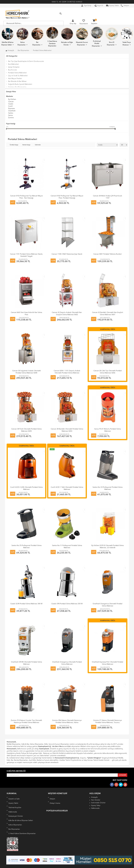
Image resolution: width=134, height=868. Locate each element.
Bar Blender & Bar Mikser (17, 81)
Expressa (11, 109)
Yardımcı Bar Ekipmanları (17, 87)
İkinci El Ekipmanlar (112, 37)
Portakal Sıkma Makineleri (17, 73)
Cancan (11, 102)
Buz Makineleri (14, 64)
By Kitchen (12, 99)
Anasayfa (10, 50)
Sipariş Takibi (112, 6)
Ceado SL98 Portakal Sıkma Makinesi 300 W (26, 604)
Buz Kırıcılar (12, 70)
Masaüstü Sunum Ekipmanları (82, 37)
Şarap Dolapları (14, 67)
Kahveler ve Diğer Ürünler (67, 37)
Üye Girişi (86, 6)
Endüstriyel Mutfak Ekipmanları (97, 37)
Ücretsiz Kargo (14, 145)
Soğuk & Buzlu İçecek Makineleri (20, 84)
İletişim (125, 6)
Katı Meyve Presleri (15, 79)
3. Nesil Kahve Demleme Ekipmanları (52, 37)
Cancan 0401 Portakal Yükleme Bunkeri (108, 254)
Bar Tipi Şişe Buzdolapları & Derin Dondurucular (26, 61)
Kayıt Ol (99, 6)
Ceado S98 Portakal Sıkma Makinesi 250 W (67, 604)
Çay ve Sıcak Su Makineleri (18, 76)
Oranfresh (12, 111)
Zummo (11, 118)
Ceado (11, 104)
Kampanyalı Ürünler (16, 815)
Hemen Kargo (26, 145)
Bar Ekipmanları (37, 37)
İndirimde (38, 145)
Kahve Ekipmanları (22, 37)
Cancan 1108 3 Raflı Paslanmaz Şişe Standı (67, 254)
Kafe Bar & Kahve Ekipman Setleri (8, 37)
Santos (11, 113)
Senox (11, 115)
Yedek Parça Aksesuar (127, 37)
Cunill (10, 106)
